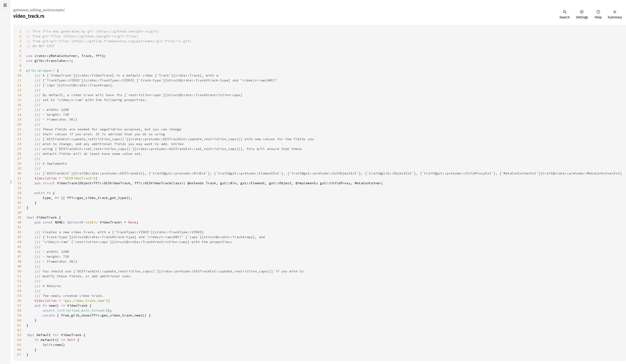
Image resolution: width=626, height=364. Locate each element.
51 (19, 276)
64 (19, 340)
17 (19, 110)
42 (19, 232)
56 (19, 301)
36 (19, 203)
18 (19, 114)
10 (19, 75)
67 (19, 354)
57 (19, 305)
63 (19, 335)
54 (19, 291)
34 (19, 193)
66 (19, 350)
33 (19, 188)
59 (19, 315)
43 (19, 237)
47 (19, 256)
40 (19, 222)
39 (19, 217)
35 (19, 198)
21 (19, 129)
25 (19, 149)
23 (19, 139)
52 (19, 281)
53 (19, 286)
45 (19, 247)
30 (19, 173)
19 (19, 119)
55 (19, 296)
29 (19, 168)
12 (19, 85)
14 (19, 95)
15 (19, 100)
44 (19, 242)
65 (19, 345)
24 (19, 144)
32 (19, 183)
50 (19, 271)
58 (19, 310)
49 (19, 266)
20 (19, 124)
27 (19, 159)
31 (19, 178)
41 (19, 227)
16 (19, 105)
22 (19, 134)
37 (19, 208)
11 (19, 80)
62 (19, 330)
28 (19, 163)
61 (19, 325)
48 (19, 261)
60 (19, 320)
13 (19, 90)
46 (19, 252)
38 (19, 212)
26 (19, 154)
